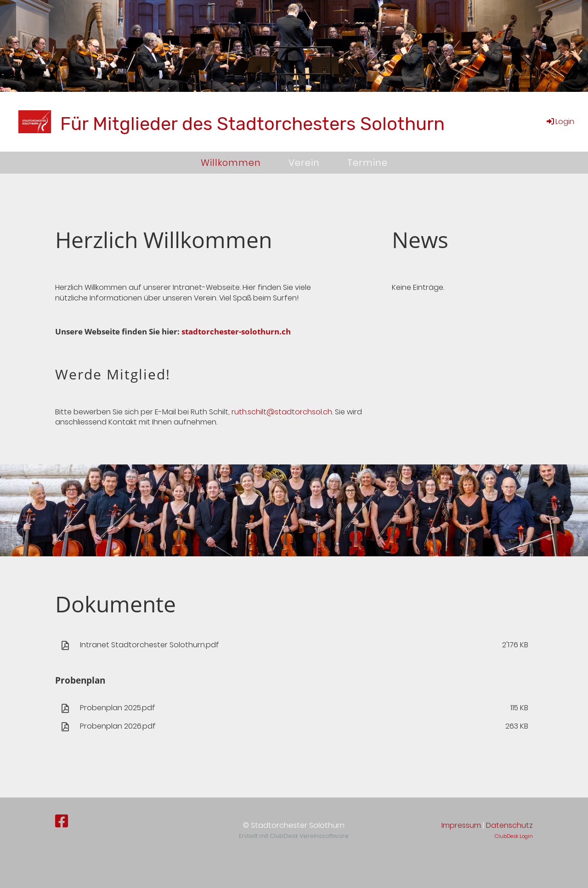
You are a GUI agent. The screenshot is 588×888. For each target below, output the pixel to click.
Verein (304, 163)
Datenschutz (509, 825)
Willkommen (231, 163)
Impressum (461, 825)
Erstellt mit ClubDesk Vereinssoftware (294, 836)
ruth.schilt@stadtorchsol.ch (282, 412)
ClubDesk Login (514, 836)
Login (560, 122)
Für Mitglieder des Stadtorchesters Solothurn (252, 124)
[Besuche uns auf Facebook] (62, 821)
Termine (367, 163)
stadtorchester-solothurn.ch (236, 331)
